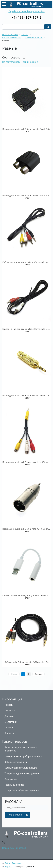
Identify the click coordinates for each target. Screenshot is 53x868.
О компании (11, 722)
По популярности (11, 62)
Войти (8, 863)
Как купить (10, 711)
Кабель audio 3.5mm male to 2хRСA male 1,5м (26, 662)
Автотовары (11, 779)
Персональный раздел (14, 848)
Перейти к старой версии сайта (26, 11)
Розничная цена (30, 62)
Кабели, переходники (16, 762)
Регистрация (18, 863)
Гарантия (9, 728)
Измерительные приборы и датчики (23, 756)
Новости (9, 705)
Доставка (9, 716)
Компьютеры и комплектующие (21, 768)
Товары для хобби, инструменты (22, 791)
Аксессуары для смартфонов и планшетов (21, 749)
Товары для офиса (14, 785)
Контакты (9, 733)
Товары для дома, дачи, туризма (22, 773)
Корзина (9, 867)
